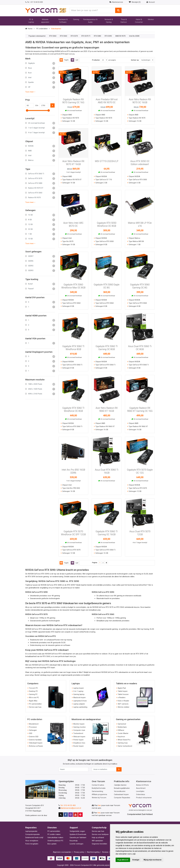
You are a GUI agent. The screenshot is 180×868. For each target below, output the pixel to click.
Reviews (105, 852)
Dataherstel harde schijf (34, 838)
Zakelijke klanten (120, 785)
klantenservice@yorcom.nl (71, 808)
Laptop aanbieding (80, 707)
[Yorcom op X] (61, 815)
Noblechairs (122, 727)
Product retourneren (144, 798)
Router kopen (79, 746)
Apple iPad (122, 688)
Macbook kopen (80, 698)
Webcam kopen (79, 737)
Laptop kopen (79, 688)
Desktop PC (33, 691)
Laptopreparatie (31, 831)
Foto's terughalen (32, 844)
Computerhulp (99, 828)
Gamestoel (122, 724)
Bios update (52, 844)
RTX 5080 (97, 36)
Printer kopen (78, 740)
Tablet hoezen (123, 694)
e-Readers (122, 698)
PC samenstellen (35, 704)
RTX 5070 (74, 36)
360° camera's (123, 704)
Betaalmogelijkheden (122, 788)
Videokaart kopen (36, 743)
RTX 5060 (53, 36)
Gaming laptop (79, 694)
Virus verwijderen (32, 841)
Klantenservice (144, 781)
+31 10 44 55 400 (34, 2)
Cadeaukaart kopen (121, 795)
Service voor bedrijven (100, 834)
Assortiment (141, 788)
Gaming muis (123, 743)
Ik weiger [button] (136, 860)
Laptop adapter (79, 704)
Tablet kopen (123, 691)
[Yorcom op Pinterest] (80, 815)
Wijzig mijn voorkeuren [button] (153, 860)
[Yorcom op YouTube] (75, 815)
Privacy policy (79, 852)
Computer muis (79, 730)
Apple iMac (33, 701)
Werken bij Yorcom (99, 798)
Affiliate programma (99, 795)
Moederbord (34, 724)
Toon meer (30, 92)
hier (100, 805)
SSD (31, 733)
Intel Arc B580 (134, 36)
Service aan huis (35, 707)
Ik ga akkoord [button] (123, 860)
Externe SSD (34, 737)
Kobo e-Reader (123, 701)
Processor (33, 727)
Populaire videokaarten (37, 36)
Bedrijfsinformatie (99, 788)
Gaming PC (33, 694)
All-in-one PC (34, 698)
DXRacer (121, 730)
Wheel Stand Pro (124, 740)
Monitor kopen (79, 724)
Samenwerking (97, 791)
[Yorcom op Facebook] (66, 815)
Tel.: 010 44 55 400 (68, 805)
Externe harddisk (35, 740)
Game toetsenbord (125, 746)
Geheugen (33, 730)
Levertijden (140, 791)
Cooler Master (123, 733)
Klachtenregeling (93, 852)
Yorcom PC (33, 688)
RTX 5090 (108, 36)
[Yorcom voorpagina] (46, 10)
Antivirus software (36, 746)
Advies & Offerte (142, 785)
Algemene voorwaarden (62, 852)
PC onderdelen (42, 29)
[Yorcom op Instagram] (71, 815)
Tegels (64, 60)
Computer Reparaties (122, 798)
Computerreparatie (32, 834)
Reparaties (31, 828)
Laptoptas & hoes (80, 701)
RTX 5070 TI (86, 36)
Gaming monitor (80, 727)
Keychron (121, 737)
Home (30, 29)
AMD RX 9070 (120, 36)
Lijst (74, 60)
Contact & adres (98, 785)
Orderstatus (141, 795)
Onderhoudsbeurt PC (55, 841)
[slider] (27, 110)
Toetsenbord (78, 733)
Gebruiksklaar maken (55, 838)
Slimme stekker (124, 707)
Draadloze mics (79, 743)
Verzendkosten (120, 791)
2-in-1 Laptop (78, 691)
